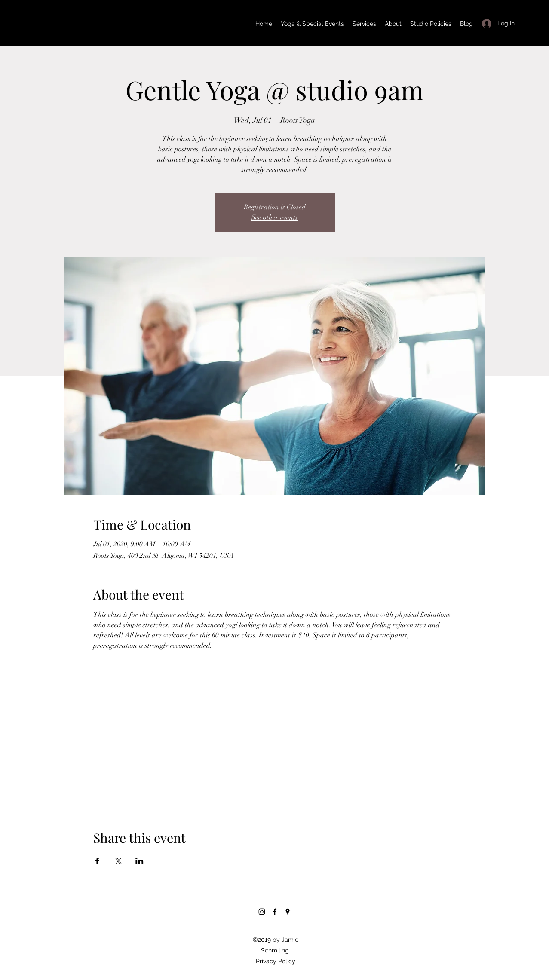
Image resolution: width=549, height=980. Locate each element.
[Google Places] (288, 912)
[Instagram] (262, 912)
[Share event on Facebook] (97, 861)
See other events (275, 217)
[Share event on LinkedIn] (140, 861)
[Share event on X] (118, 861)
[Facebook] (275, 912)
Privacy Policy (276, 961)
